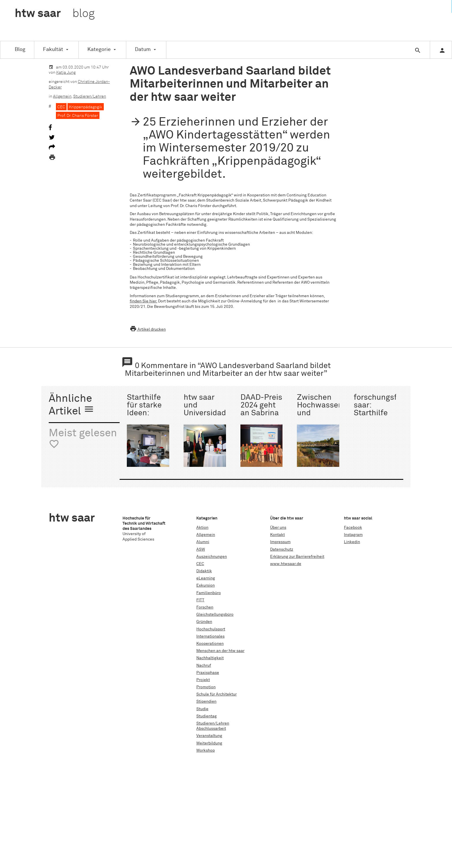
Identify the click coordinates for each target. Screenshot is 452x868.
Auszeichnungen (212, 557)
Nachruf (204, 666)
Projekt (203, 680)
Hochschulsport (211, 629)
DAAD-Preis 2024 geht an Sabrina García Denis (261, 413)
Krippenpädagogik (86, 107)
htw (55, 14)
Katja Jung (66, 73)
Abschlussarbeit (211, 729)
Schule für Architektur (216, 694)
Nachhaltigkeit (210, 658)
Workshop (206, 751)
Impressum (280, 542)
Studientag (207, 716)
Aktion (202, 528)
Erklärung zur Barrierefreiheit (297, 557)
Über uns (278, 528)
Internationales (210, 636)
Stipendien (206, 702)
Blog (20, 50)
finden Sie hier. (143, 301)
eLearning (206, 578)
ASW (201, 549)
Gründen (204, 622)
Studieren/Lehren (90, 96)
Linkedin (352, 542)
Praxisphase (208, 673)
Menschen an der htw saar (220, 651)
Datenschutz (282, 549)
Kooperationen (210, 644)
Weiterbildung (209, 743)
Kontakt (277, 535)
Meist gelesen (83, 439)
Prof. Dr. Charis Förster (78, 116)
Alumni (203, 542)
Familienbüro (209, 593)
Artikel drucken (148, 329)
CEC (61, 107)
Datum (143, 50)
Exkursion (206, 585)
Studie (202, 709)
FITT (200, 600)
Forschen (205, 607)
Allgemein (62, 96)
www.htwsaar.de (286, 564)
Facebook (353, 528)
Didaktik (204, 571)
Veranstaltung (209, 736)
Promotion (206, 687)
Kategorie (99, 50)
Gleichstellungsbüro (215, 615)
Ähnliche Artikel (71, 405)
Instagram (353, 535)
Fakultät (53, 50)
